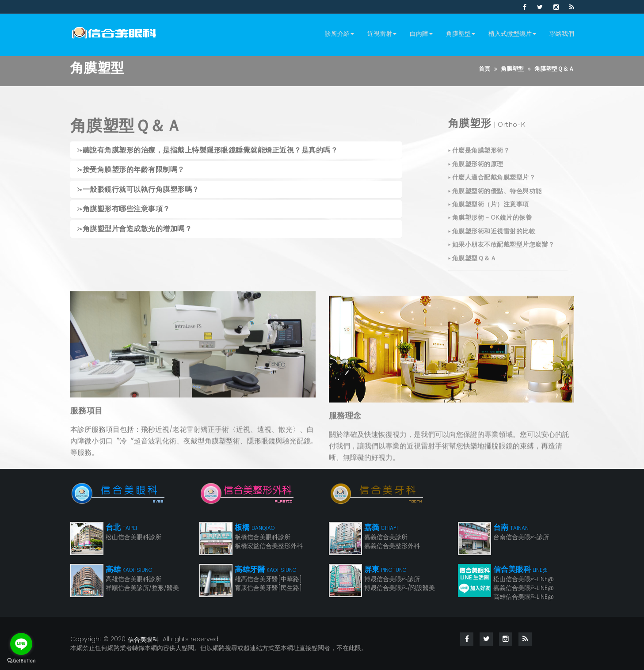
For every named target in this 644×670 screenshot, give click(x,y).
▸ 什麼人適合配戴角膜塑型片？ (492, 188)
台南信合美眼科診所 (521, 537)
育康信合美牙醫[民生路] (268, 588)
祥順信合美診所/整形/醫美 (142, 588)
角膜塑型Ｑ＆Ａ (554, 69)
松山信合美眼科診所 (133, 537)
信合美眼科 (143, 640)
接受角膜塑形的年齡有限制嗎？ (131, 170)
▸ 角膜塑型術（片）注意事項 (489, 215)
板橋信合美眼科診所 (263, 537)
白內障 (421, 34)
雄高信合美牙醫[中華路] (268, 579)
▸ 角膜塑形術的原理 (476, 174)
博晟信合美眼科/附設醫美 (400, 588)
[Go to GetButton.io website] (21, 661)
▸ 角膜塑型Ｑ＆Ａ (473, 268)
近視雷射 (382, 34)
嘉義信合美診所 (386, 537)
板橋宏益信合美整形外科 (269, 546)
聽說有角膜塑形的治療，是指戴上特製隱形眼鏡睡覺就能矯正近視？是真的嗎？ (208, 151)
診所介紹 (339, 34)
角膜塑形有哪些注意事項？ (124, 210)
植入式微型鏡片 (512, 34)
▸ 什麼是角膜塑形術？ (479, 161)
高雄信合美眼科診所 (133, 579)
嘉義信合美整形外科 (392, 546)
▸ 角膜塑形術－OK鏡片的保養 (490, 228)
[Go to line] (21, 644)
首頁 (484, 69)
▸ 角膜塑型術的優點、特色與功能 (495, 201)
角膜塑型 (461, 34)
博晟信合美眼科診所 (392, 579)
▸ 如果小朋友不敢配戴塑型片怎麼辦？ (501, 255)
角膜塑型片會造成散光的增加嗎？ (135, 230)
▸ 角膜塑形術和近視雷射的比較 (492, 241)
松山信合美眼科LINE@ (524, 579)
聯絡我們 (562, 34)
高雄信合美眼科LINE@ (524, 597)
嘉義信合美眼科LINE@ (524, 588)
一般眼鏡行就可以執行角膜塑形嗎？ (138, 190)
